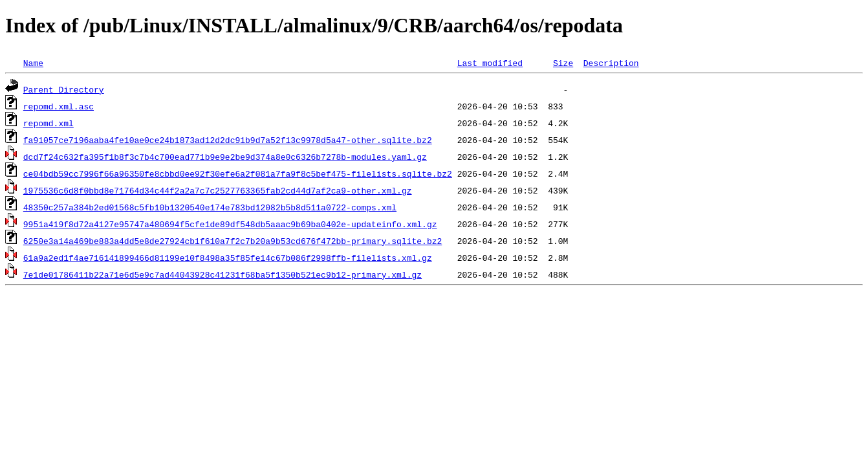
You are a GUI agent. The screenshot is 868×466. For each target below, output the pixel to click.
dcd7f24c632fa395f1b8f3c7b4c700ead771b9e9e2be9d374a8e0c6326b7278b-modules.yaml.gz (225, 157)
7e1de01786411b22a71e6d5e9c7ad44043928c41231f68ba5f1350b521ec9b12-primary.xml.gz (222, 274)
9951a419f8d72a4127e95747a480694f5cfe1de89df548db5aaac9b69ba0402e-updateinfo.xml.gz (230, 224)
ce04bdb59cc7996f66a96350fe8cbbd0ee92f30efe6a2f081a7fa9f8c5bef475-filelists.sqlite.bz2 (238, 173)
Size (563, 63)
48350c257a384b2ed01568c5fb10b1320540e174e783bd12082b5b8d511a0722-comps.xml (210, 207)
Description (611, 63)
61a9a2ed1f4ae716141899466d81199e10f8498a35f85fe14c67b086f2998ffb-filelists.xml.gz (228, 258)
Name (33, 63)
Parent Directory (64, 89)
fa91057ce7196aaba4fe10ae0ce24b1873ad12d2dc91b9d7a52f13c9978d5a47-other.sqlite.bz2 (228, 140)
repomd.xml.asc (59, 106)
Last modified (490, 63)
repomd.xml (49, 123)
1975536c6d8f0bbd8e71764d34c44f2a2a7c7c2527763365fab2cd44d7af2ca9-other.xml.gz (218, 190)
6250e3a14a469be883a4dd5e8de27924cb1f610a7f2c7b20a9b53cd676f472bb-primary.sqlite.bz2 (233, 241)
